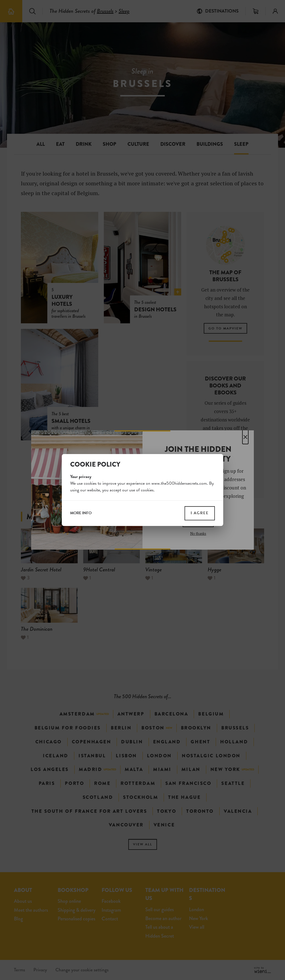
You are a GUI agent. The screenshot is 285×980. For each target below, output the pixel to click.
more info (81, 513)
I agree (200, 513)
